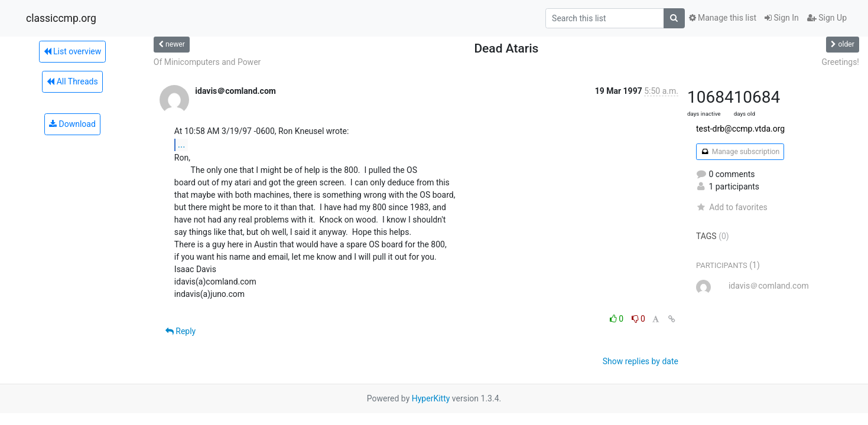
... (182, 144)
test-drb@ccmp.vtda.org (740, 129)
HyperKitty (431, 398)
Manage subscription (740, 152)
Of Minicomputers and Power (207, 62)
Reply (181, 331)
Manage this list (723, 18)
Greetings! (841, 62)
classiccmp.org (61, 18)
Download (72, 124)
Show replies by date (641, 361)
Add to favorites (732, 207)
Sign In (782, 18)
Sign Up (827, 18)
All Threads (72, 81)
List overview (73, 51)
